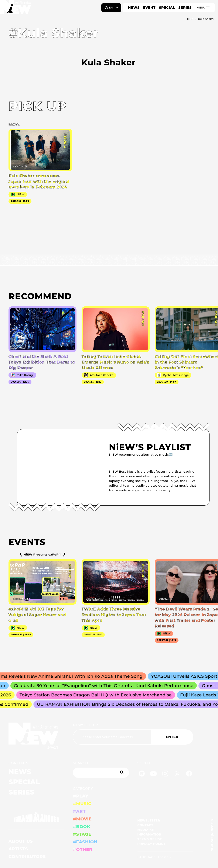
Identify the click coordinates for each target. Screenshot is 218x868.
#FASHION (85, 842)
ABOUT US (21, 841)
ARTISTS (18, 849)
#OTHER (83, 850)
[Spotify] (142, 774)
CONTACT (145, 825)
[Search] (101, 773)
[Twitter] (177, 774)
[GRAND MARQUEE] (36, 817)
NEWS (134, 8)
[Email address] (112, 737)
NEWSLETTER (85, 725)
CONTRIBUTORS (27, 857)
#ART (79, 811)
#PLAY (81, 796)
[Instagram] (165, 774)
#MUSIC (82, 804)
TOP (190, 19)
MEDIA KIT (146, 830)
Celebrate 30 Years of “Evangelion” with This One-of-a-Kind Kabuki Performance (109, 686)
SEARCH (80, 763)
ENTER (172, 737)
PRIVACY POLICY (151, 844)
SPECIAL (167, 8)
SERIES (185, 8)
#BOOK (81, 827)
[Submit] (123, 773)
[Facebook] (189, 774)
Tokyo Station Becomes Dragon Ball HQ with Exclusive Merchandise (100, 695)
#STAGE (82, 834)
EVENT (149, 8)
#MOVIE (82, 819)
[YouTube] (153, 774)
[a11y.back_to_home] (17, 9)
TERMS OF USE (150, 839)
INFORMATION (149, 834)
